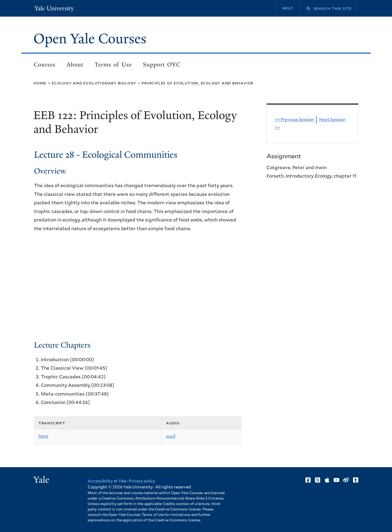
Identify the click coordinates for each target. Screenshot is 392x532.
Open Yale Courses (90, 39)
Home (40, 83)
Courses (45, 65)
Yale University (54, 8)
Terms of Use (113, 65)
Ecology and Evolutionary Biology (94, 83)
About (75, 65)
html (43, 436)
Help (287, 8)
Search (305, 9)
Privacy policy (143, 481)
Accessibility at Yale (107, 481)
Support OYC (162, 65)
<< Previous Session (294, 120)
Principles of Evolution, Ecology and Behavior (197, 83)
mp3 (171, 436)
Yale (41, 480)
